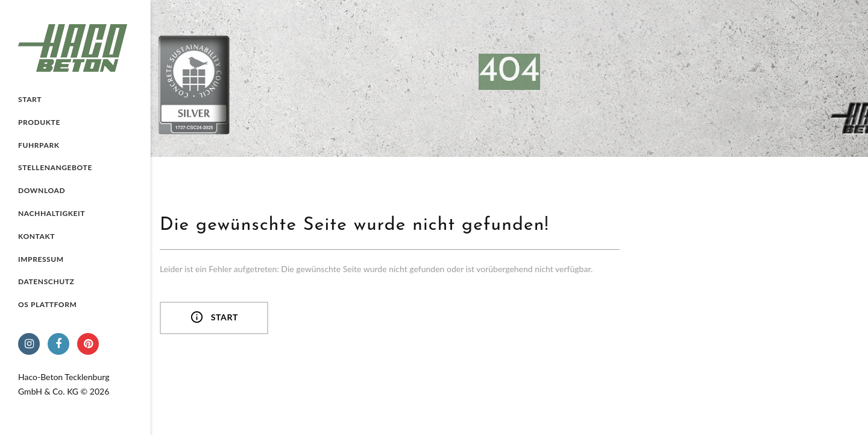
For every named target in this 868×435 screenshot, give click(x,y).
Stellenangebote (55, 167)
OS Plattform (47, 304)
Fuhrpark (39, 145)
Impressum (41, 259)
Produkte (39, 122)
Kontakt (36, 236)
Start (30, 99)
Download (42, 190)
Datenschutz (46, 281)
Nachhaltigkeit (52, 213)
